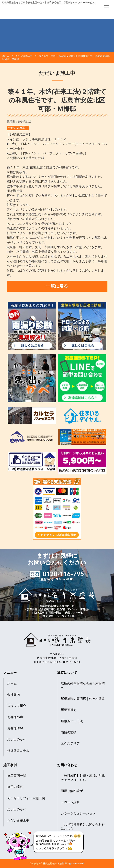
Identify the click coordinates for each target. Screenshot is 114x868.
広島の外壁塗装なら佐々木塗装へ (83, 685)
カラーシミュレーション (78, 813)
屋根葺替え (69, 710)
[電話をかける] (96, 7)
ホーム (12, 683)
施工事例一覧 (17, 776)
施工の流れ (15, 787)
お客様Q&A (15, 728)
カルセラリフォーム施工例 (26, 798)
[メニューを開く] (107, 7)
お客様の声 (15, 717)
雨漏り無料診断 (72, 791)
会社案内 (14, 695)
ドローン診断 (70, 802)
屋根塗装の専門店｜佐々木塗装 (83, 699)
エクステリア (70, 743)
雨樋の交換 (69, 732)
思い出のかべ (17, 739)
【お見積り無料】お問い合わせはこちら (83, 827)
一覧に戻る (57, 286)
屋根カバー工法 (72, 721)
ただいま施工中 (18, 128)
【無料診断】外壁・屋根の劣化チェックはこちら (83, 778)
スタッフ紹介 (17, 706)
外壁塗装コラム (18, 751)
